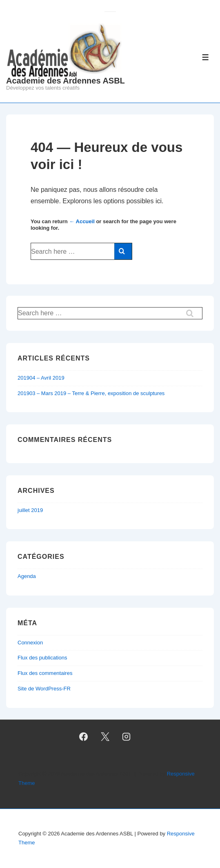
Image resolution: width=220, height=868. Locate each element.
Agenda (27, 576)
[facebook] (83, 736)
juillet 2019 (30, 510)
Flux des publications (42, 658)
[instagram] (127, 736)
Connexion (30, 643)
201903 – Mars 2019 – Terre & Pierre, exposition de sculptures (91, 393)
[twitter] (105, 736)
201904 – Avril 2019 (41, 378)
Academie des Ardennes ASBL (66, 81)
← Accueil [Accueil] (82, 221)
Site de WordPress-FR (44, 689)
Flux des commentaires (45, 673)
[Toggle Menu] (206, 57)
